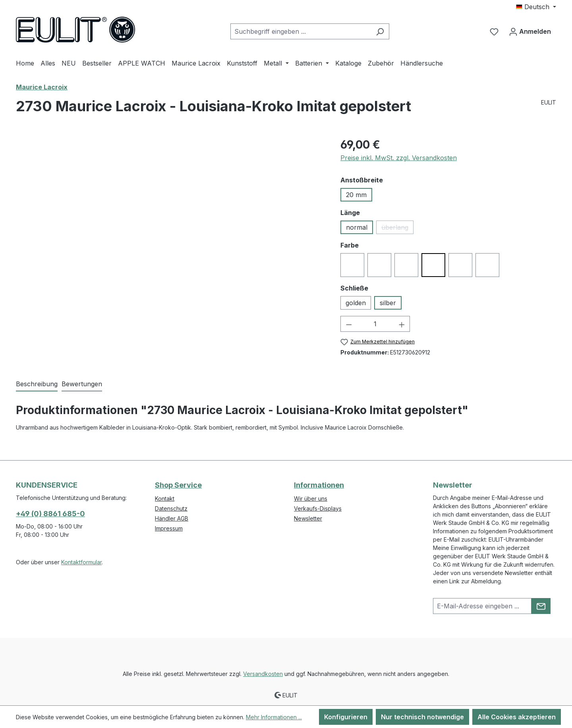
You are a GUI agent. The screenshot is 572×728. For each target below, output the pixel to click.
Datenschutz (171, 508)
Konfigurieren (346, 717)
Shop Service (178, 485)
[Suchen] (380, 31)
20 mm (356, 195)
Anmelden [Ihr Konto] (530, 30)
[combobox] (301, 31)
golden (356, 303)
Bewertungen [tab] (82, 384)
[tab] (37, 384)
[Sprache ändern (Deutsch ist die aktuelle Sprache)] (536, 7)
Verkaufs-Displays (318, 508)
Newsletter (308, 518)
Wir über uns (311, 499)
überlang (397, 229)
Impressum (169, 528)
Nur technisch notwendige (422, 717)
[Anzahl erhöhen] (402, 324)
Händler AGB (172, 518)
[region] (170, 222)
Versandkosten (263, 674)
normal (357, 227)
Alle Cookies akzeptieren (517, 717)
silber (388, 303)
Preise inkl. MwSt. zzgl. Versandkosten (399, 158)
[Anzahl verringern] (349, 324)
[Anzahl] (375, 324)
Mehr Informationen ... (274, 717)
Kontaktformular (81, 562)
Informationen (319, 485)
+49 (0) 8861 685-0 (50, 514)
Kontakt (165, 499)
